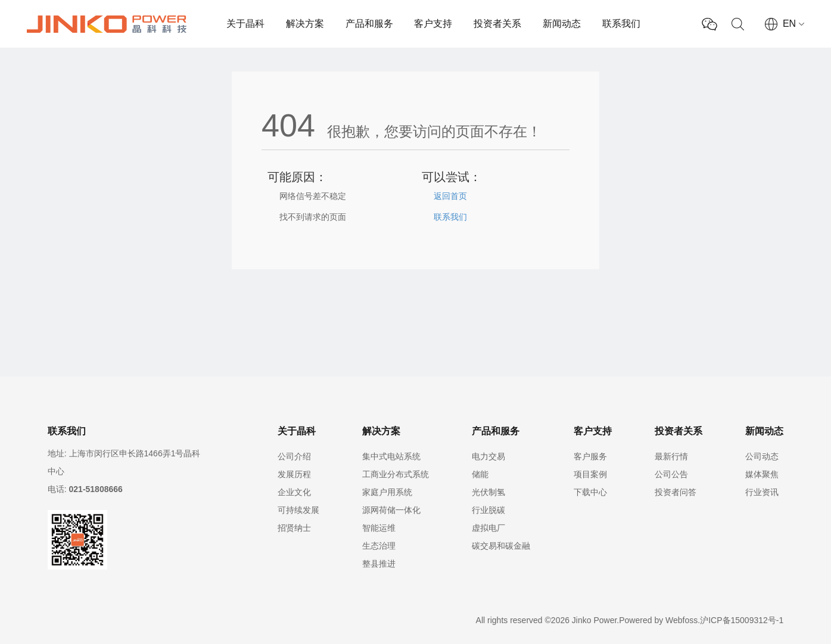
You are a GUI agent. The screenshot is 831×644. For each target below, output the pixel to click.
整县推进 (379, 564)
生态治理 (379, 546)
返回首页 (450, 196)
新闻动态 (562, 24)
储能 (480, 474)
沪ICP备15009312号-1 (742, 620)
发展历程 (294, 474)
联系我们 (621, 24)
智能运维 (379, 528)
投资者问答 (676, 492)
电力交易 (488, 456)
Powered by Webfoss (658, 620)
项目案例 (590, 474)
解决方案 (305, 24)
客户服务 (590, 456)
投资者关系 (497, 24)
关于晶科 (245, 24)
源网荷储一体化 (391, 510)
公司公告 (671, 474)
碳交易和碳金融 (501, 546)
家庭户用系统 (387, 492)
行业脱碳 (488, 510)
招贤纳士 (294, 528)
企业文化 (294, 492)
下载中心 (590, 492)
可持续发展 (298, 510)
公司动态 (762, 456)
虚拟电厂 (488, 528)
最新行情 (671, 456)
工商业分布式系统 (396, 474)
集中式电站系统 (391, 456)
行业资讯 (762, 492)
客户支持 (433, 24)
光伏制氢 (488, 492)
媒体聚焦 (762, 474)
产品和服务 (369, 24)
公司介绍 (294, 456)
